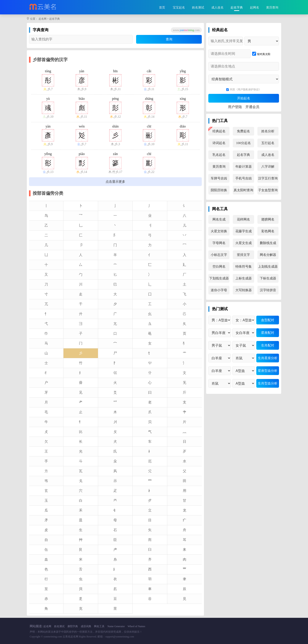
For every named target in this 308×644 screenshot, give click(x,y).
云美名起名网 (70, 637)
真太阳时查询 (243, 190)
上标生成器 (244, 278)
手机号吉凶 (244, 178)
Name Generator (116, 626)
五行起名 (268, 143)
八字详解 (268, 167)
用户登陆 (235, 107)
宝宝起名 (179, 8)
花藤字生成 (244, 231)
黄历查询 (272, 8)
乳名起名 (219, 155)
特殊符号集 (244, 267)
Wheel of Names (136, 626)
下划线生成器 (219, 278)
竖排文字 (243, 255)
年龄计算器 (244, 167)
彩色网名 (268, 231)
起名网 (43, 19)
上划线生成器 (268, 267)
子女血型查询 (268, 190)
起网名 (255, 8)
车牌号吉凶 (219, 178)
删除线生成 (268, 243)
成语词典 (86, 626)
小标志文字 (219, 255)
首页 (162, 8)
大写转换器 (244, 290)
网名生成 (219, 219)
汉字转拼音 (268, 290)
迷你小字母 (219, 290)
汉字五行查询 (268, 178)
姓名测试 (198, 8)
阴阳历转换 (219, 190)
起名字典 (237, 8)
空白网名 (219, 267)
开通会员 (252, 107)
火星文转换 (219, 231)
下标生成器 (268, 278)
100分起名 (243, 143)
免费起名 (243, 131)
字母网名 (219, 243)
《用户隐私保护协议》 (248, 90)
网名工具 (99, 626)
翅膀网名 (268, 219)
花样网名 (243, 219)
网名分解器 (268, 255)
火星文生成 (244, 243)
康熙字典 (73, 626)
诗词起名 (219, 143)
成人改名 (217, 8)
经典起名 (219, 131)
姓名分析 (268, 131)
